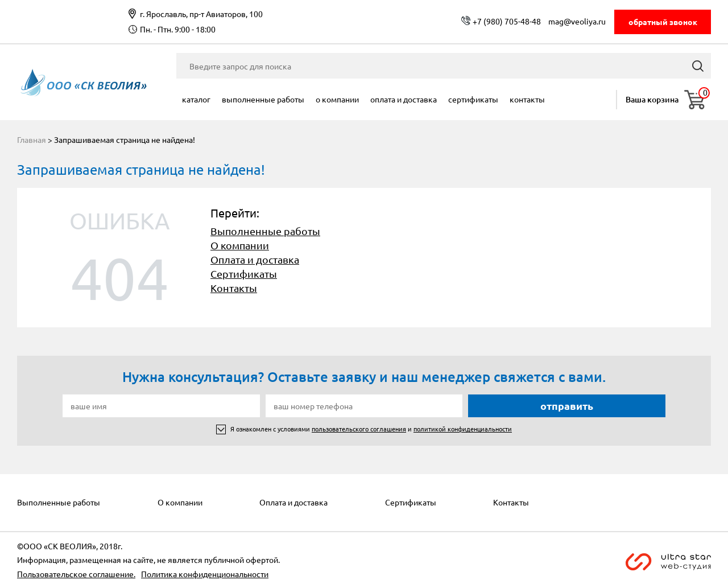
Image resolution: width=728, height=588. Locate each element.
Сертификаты (473, 99)
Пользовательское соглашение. (76, 574)
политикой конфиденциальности (463, 429)
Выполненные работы (263, 99)
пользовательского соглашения (359, 429)
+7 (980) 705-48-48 (507, 21)
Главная (32, 139)
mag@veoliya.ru (577, 21)
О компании (337, 99)
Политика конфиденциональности (205, 574)
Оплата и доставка (404, 99)
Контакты (527, 99)
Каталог (196, 99)
